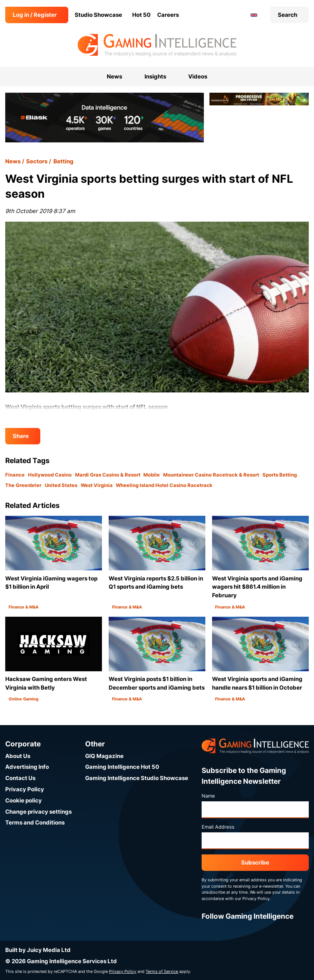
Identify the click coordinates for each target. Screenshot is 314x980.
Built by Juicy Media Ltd (38, 950)
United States (61, 485)
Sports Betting (280, 475)
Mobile (152, 475)
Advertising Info (27, 767)
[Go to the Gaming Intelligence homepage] (157, 45)
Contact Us (20, 778)
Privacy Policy (25, 789)
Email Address (218, 827)
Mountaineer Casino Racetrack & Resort (211, 475)
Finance (15, 475)
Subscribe (255, 862)
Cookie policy (24, 800)
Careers (168, 15)
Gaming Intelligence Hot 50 (122, 767)
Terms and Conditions (35, 822)
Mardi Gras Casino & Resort (108, 475)
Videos (198, 76)
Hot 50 (141, 15)
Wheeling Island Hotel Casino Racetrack (164, 485)
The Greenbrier (23, 485)
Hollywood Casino (50, 475)
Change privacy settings (38, 812)
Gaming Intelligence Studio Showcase (137, 778)
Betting (63, 161)
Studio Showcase (98, 15)
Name (208, 796)
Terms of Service (162, 971)
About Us (18, 756)
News (13, 161)
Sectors (37, 161)
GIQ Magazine (104, 756)
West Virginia (97, 485)
